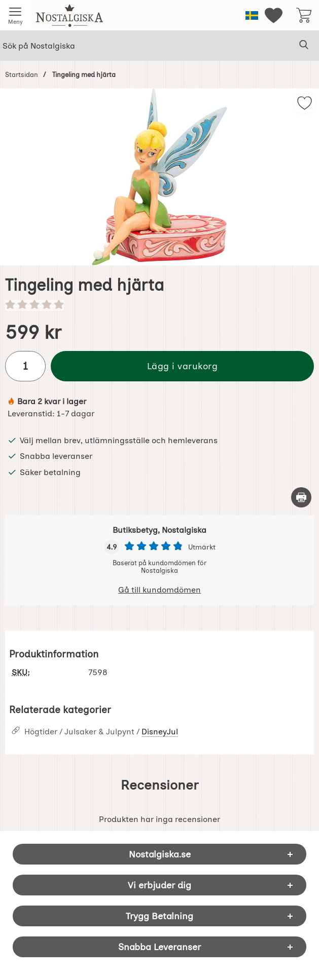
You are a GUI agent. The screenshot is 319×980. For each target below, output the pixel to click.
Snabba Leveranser (159, 947)
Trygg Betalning (159, 916)
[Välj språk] (252, 15)
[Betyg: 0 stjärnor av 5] (159, 305)
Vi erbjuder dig (159, 885)
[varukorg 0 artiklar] (304, 15)
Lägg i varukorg (183, 366)
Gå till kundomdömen (159, 590)
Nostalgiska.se (160, 854)
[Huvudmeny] (15, 15)
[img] (305, 103)
